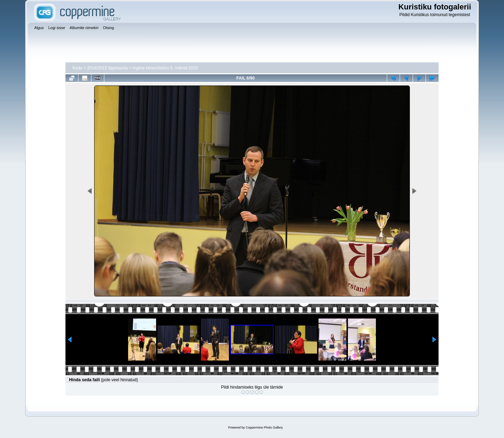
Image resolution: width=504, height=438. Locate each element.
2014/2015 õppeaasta (107, 68)
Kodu (77, 68)
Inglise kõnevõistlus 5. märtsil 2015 (165, 68)
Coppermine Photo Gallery (264, 427)
